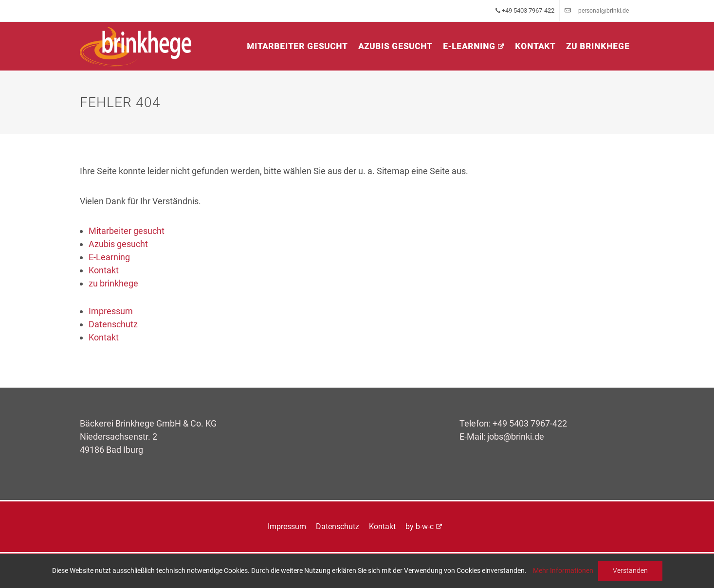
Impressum (111, 311)
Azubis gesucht (395, 46)
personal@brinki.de (604, 11)
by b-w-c (420, 526)
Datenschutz (113, 324)
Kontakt (535, 46)
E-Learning (469, 46)
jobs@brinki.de (516, 437)
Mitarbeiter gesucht (297, 46)
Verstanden (630, 571)
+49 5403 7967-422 (530, 423)
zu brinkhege (598, 46)
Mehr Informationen (563, 571)
